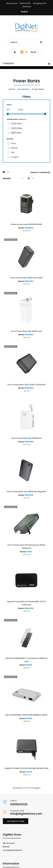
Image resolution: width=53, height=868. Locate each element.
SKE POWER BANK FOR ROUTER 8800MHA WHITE (26, 715)
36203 (29, 665)
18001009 (29, 442)
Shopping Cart (40, 3)
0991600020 (19, 804)
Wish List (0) (25, 3)
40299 (29, 718)
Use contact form (16, 821)
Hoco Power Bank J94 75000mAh (27, 438)
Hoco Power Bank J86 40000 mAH (26, 331)
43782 (29, 772)
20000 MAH (17, 128)
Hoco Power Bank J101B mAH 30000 (27, 278)
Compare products (12, 850)
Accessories (23, 89)
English (24, 12)
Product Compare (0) (40, 172)
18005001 (29, 228)
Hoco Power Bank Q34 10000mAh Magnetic (26, 492)
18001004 (29, 281)
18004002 (29, 608)
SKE (13, 152)
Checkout (26, 7)
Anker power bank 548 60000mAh (26, 224)
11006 (29, 552)
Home (12, 89)
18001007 (29, 335)
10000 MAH (16, 124)
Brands (6, 847)
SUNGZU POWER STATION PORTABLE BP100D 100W (27, 768)
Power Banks (38, 89)
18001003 (29, 388)
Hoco (14, 143)
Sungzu (15, 157)
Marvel (14, 148)
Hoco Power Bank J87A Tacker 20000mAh (27, 385)
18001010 (29, 495)
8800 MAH (16, 133)
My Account (12, 3)
